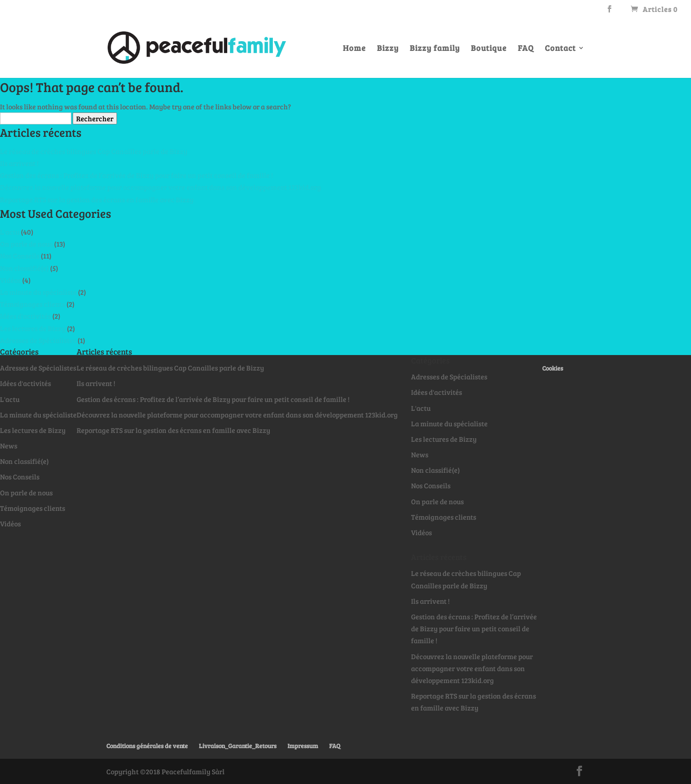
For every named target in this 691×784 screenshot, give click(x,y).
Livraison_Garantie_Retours (238, 746)
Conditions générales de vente (147, 746)
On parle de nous (26, 244)
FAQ (526, 49)
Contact (560, 49)
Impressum (303, 746)
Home (354, 49)
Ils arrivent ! (19, 163)
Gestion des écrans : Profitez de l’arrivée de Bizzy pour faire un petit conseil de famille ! (136, 175)
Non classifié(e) (24, 268)
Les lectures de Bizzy (33, 328)
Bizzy (388, 49)
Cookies (553, 368)
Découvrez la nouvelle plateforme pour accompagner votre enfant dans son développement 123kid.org (161, 187)
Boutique (489, 49)
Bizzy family (435, 49)
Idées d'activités (25, 316)
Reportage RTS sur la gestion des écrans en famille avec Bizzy (97, 199)
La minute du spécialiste (38, 292)
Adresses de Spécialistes (38, 340)
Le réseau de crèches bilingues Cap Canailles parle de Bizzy (94, 151)
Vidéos (10, 280)
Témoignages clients (33, 304)
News (9, 446)
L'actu (10, 232)
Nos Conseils (20, 256)
